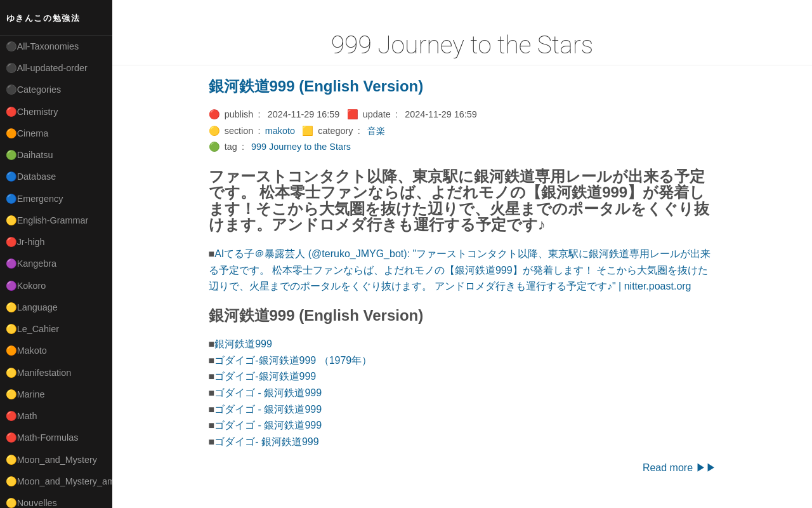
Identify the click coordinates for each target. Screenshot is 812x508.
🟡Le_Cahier (32, 329)
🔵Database (31, 177)
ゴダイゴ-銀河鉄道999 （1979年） (293, 360)
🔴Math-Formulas (42, 438)
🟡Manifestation (39, 373)
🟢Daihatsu (29, 155)
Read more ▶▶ (679, 468)
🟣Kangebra (31, 264)
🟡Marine (25, 394)
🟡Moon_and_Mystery (51, 460)
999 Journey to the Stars (301, 147)
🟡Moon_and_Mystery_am (59, 481)
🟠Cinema (27, 133)
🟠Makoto (26, 351)
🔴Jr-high (25, 242)
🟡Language (32, 307)
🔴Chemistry (32, 112)
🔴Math (22, 416)
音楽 (376, 131)
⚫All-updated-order (47, 68)
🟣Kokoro (26, 286)
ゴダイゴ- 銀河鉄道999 (266, 442)
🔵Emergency (35, 199)
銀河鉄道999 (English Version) (316, 86)
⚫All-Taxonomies (43, 46)
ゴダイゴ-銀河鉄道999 (265, 376)
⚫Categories (34, 90)
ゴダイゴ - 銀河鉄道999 (268, 393)
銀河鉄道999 (243, 344)
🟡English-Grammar (47, 220)
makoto (280, 131)
